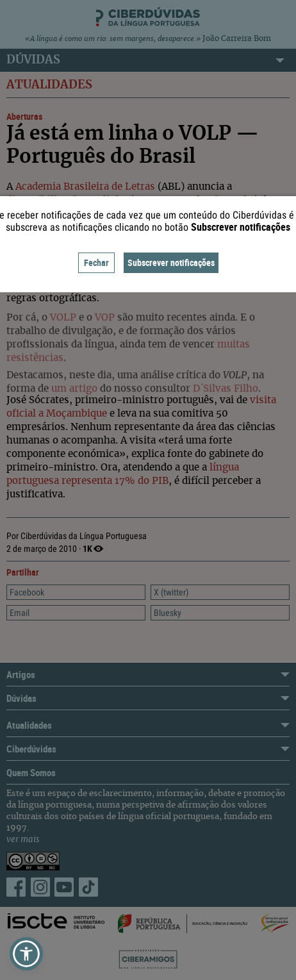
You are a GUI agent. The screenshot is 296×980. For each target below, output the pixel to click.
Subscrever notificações (171, 262)
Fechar (96, 262)
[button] (26, 954)
